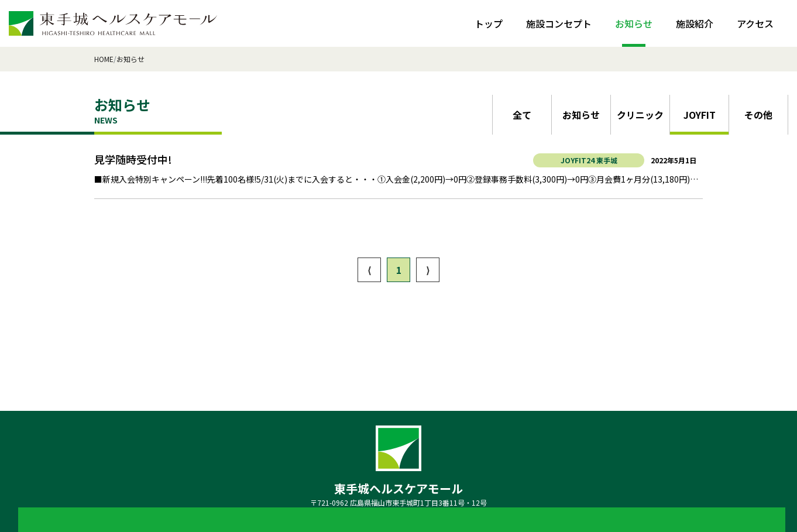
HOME (104, 59)
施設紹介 (695, 23)
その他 (758, 115)
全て (522, 115)
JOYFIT (700, 115)
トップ (489, 23)
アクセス (755, 23)
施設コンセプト (559, 23)
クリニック (640, 115)
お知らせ (634, 23)
